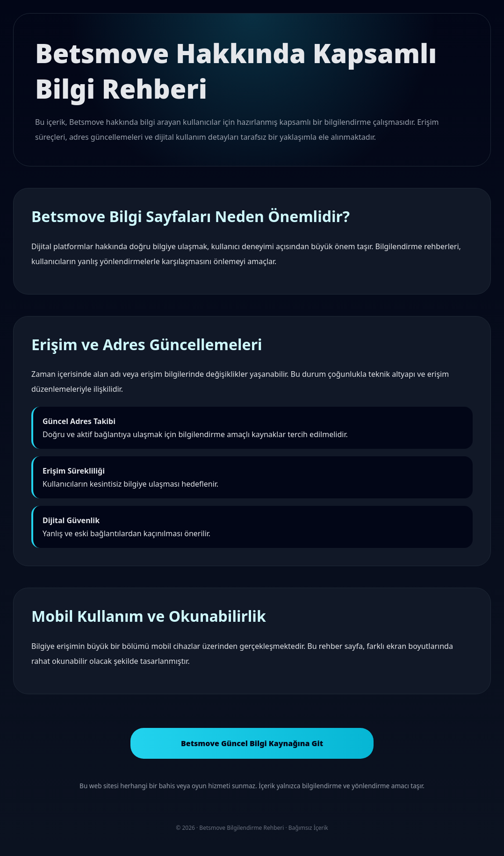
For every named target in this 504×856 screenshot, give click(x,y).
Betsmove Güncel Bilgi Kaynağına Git (252, 743)
